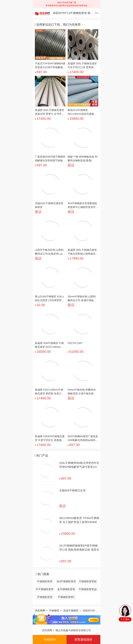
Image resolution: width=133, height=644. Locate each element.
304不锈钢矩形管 (66, 581)
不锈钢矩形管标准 (88, 582)
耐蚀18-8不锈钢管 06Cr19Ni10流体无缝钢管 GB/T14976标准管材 (82, 112)
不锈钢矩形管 (45, 581)
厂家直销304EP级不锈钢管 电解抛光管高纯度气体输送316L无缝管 (50, 159)
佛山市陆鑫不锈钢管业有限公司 (73, 630)
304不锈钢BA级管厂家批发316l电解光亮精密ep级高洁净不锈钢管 (83, 438)
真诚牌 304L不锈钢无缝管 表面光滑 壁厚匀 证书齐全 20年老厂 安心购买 (49, 112)
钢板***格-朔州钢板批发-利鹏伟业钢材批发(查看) (83, 159)
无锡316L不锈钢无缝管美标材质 (49, 205)
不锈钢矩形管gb (88, 589)
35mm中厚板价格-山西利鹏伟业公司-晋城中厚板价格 (82, 299)
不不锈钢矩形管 (45, 589)
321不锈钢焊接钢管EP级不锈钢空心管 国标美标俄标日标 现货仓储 (79, 548)
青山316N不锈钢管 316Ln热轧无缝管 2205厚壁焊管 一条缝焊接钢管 (49, 299)
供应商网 (40, 611)
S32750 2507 (75, 343)
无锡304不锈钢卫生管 (72, 490)
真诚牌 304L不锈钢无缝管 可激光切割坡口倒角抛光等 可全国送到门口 (83, 252)
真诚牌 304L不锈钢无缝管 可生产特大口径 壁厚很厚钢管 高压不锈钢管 (82, 66)
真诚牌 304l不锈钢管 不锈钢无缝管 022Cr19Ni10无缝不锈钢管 (49, 345)
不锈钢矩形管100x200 (45, 598)
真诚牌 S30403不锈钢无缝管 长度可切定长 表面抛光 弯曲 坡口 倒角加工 (50, 438)
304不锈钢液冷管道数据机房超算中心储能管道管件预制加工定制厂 (83, 205)
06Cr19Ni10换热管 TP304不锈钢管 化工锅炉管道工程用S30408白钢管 (79, 520)
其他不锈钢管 (71, 611)
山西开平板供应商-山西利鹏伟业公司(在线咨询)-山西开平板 (50, 252)
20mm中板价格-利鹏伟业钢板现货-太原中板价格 (82, 392)
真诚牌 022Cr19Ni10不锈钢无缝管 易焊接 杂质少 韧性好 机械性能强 (50, 392)
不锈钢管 (54, 611)
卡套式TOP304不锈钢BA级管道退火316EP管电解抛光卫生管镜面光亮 (50, 66)
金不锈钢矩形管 (66, 589)
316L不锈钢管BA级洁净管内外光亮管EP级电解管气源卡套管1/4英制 (79, 465)
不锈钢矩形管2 (66, 597)
